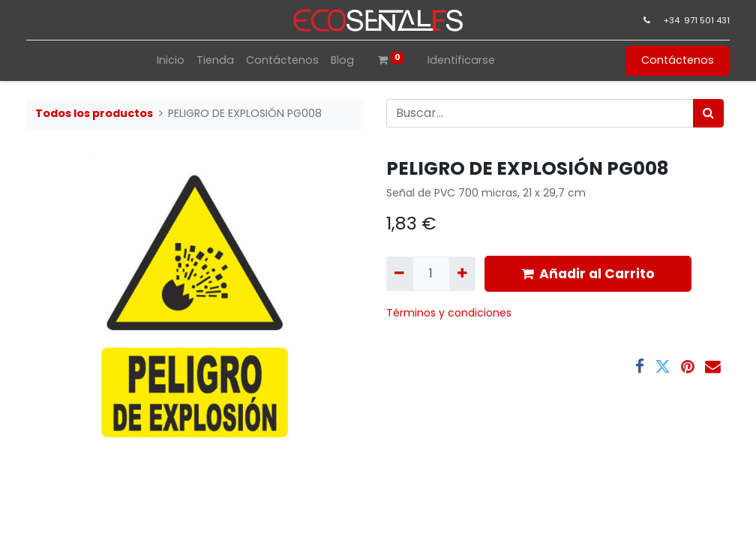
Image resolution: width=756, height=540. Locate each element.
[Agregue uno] (462, 274)
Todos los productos (94, 113)
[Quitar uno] (399, 274)
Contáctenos (675, 60)
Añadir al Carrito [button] (588, 274)
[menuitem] (171, 60)
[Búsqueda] (708, 113)
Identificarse (461, 60)
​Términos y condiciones (450, 313)
